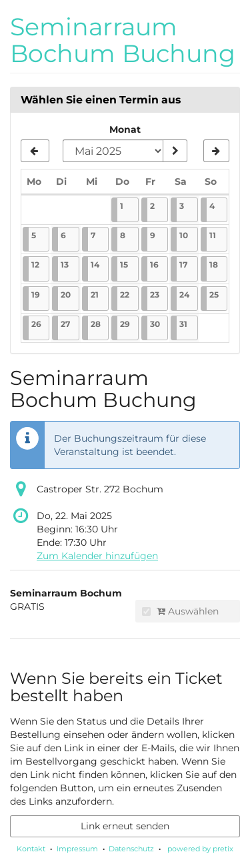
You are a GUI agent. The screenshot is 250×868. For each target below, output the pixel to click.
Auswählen (180, 611)
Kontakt (31, 849)
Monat (125, 129)
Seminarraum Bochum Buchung (123, 40)
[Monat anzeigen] (175, 151)
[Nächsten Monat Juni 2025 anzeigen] (216, 151)
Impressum (77, 849)
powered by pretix (200, 849)
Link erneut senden (125, 826)
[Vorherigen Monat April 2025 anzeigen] (35, 151)
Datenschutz (131, 849)
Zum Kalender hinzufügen (97, 556)
